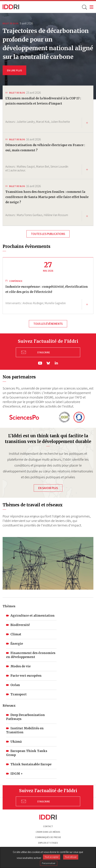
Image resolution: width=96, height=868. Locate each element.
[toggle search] (84, 7)
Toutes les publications (48, 234)
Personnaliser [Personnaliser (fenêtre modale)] (49, 863)
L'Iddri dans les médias (48, 832)
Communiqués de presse (48, 837)
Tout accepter (52, 857)
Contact (48, 826)
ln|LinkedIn (56, 363)
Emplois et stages (48, 843)
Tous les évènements (48, 324)
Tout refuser (71, 857)
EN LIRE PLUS (14, 70)
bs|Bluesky (49, 363)
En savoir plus (48, 488)
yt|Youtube (40, 363)
